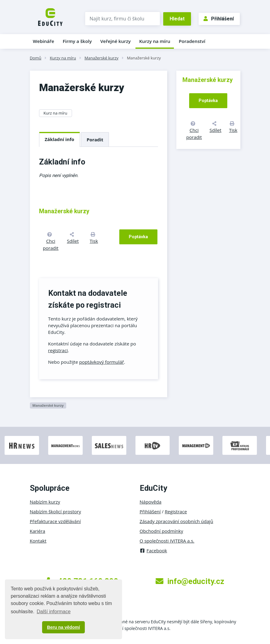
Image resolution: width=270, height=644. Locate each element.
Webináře (44, 41)
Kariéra (38, 531)
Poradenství (192, 41)
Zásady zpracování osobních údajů (176, 521)
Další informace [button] (54, 612)
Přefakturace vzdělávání (55, 521)
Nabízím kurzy (45, 502)
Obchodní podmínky (162, 531)
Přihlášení (219, 19)
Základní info (60, 139)
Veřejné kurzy (116, 41)
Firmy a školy (77, 41)
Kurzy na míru (155, 41)
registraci (58, 350)
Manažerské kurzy (101, 58)
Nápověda (151, 502)
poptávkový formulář (102, 362)
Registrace (176, 511)
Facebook (153, 550)
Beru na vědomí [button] (63, 627)
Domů (36, 58)
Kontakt (38, 541)
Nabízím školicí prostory (56, 511)
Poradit (95, 140)
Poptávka (138, 237)
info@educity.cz (190, 581)
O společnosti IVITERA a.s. (167, 541)
